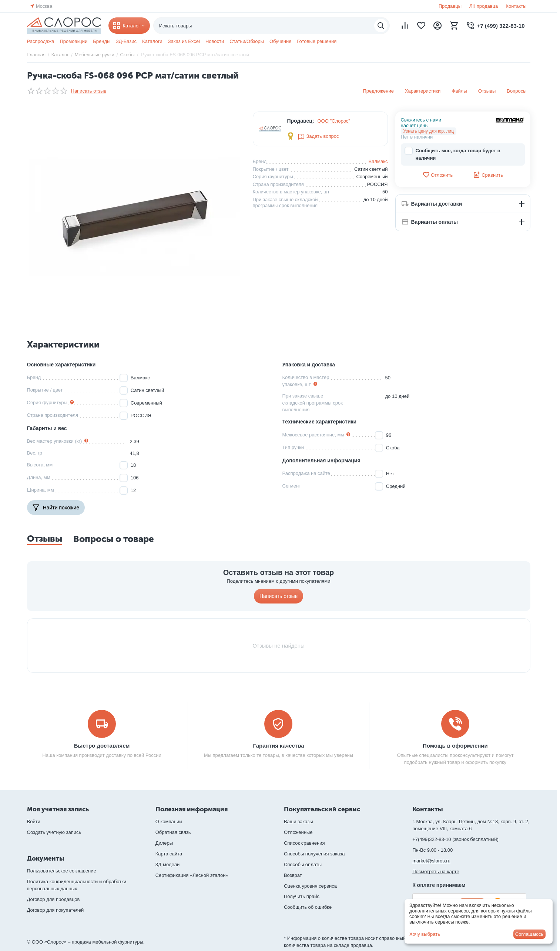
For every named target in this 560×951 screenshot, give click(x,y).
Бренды (102, 41)
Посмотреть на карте (436, 872)
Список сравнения (304, 843)
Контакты (516, 6)
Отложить (437, 175)
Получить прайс (302, 896)
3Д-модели (167, 864)
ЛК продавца (484, 6)
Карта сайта (169, 854)
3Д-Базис (126, 41)
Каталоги (152, 41)
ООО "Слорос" (334, 121)
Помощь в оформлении (455, 746)
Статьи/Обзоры (247, 41)
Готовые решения (317, 41)
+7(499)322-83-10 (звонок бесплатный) (455, 839)
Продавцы (450, 6)
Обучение (280, 41)
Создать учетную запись (54, 832)
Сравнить (488, 175)
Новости (215, 41)
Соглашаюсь (529, 934)
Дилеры (164, 843)
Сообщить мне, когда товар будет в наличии (452, 154)
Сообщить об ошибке (308, 907)
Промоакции (73, 41)
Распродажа (41, 41)
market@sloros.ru (431, 861)
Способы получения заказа (314, 854)
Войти (34, 822)
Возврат (293, 875)
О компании (169, 822)
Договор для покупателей (56, 910)
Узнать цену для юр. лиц (429, 131)
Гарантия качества (278, 746)
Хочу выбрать (425, 934)
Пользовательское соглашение (62, 871)
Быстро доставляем (102, 746)
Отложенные (298, 832)
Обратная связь (173, 832)
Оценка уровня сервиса (310, 886)
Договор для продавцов (53, 899)
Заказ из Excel (184, 41)
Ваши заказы (299, 822)
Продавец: (300, 121)
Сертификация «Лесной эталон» (192, 875)
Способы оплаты (303, 864)
